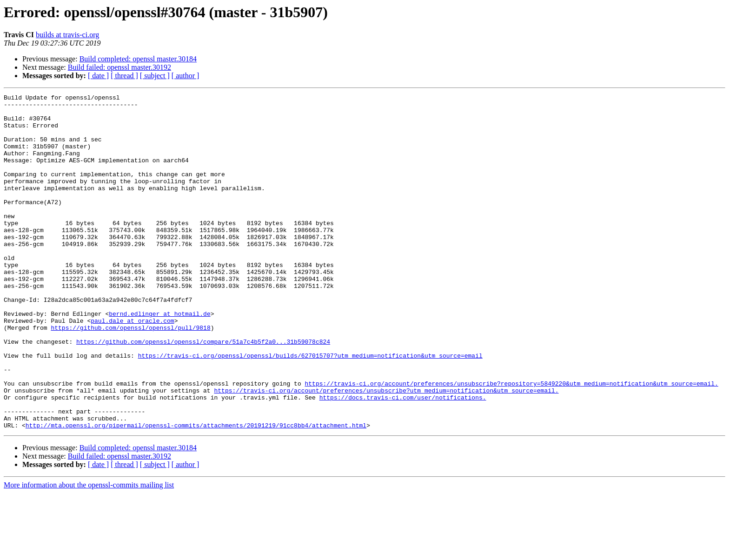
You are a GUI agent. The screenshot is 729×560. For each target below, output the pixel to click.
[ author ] (186, 76)
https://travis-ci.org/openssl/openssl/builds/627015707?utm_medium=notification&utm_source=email (310, 408)
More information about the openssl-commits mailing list (89, 552)
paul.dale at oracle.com (132, 367)
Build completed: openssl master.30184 (138, 59)
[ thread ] (124, 76)
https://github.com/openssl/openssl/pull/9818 (130, 375)
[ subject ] (155, 76)
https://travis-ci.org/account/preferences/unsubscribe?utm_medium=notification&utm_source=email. (386, 450)
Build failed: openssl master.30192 (119, 67)
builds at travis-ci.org (67, 35)
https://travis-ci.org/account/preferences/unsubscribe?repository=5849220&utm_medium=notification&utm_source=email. (511, 442)
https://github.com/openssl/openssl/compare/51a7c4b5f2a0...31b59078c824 (203, 392)
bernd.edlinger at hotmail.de (159, 358)
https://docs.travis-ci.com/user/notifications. (403, 459)
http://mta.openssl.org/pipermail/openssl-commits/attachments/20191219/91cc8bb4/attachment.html (196, 492)
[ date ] (98, 76)
